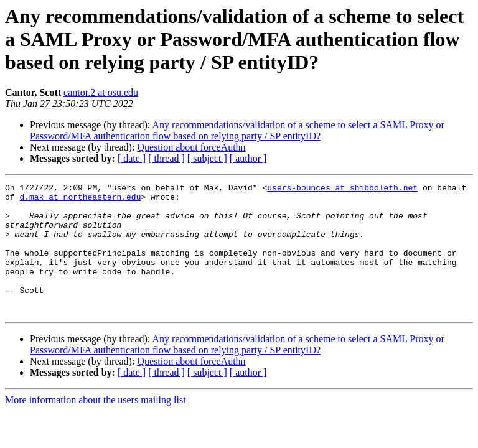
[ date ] (132, 158)
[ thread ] (166, 158)
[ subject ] (207, 158)
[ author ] (248, 158)
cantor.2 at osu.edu (101, 92)
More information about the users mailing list (96, 426)
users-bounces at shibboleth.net (342, 189)
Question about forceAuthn (191, 147)
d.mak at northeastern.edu (80, 200)
